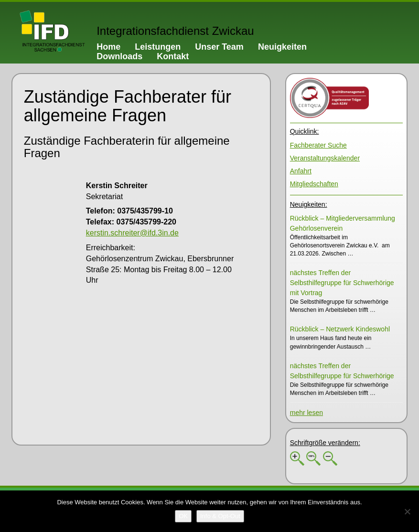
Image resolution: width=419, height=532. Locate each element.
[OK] (183, 516)
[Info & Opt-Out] (220, 516)
